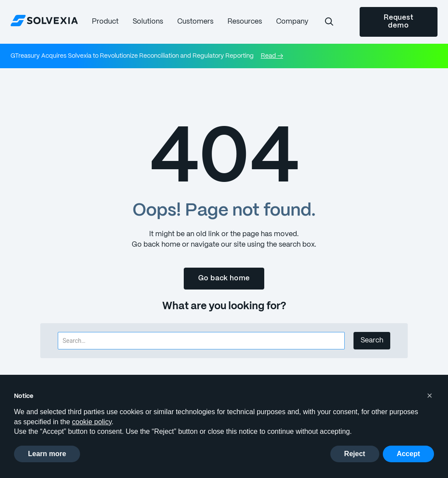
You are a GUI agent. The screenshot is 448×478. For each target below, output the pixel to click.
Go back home (224, 278)
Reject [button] (355, 454)
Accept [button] (408, 454)
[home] (44, 20)
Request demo (399, 22)
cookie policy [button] (92, 422)
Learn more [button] (47, 454)
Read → (272, 56)
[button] (105, 22)
